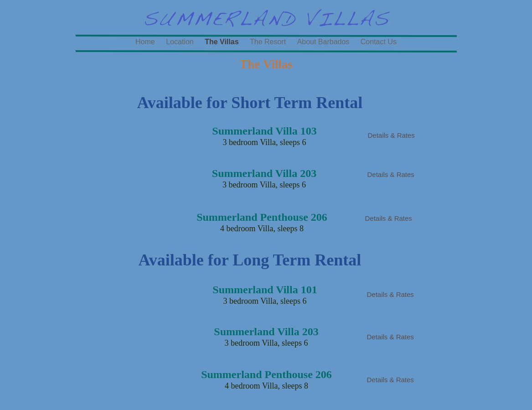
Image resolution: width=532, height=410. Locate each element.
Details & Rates (391, 135)
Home (146, 42)
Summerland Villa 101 (265, 290)
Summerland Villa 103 (264, 131)
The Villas (223, 42)
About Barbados (324, 42)
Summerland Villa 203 (266, 332)
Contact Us (379, 42)
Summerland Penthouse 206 (266, 374)
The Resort (269, 42)
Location (181, 42)
